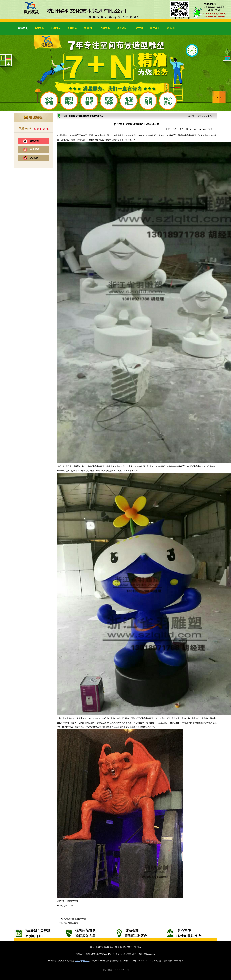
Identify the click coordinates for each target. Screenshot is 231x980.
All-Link (137, 947)
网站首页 (23, 28)
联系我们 (171, 28)
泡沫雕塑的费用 (71, 923)
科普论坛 (122, 28)
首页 (199, 116)
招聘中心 (105, 28)
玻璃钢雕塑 (74, 135)
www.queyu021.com (65, 905)
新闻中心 (39, 28)
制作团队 (72, 28)
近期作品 (56, 28)
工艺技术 (138, 28)
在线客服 (35, 141)
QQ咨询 (34, 158)
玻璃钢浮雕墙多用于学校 (75, 919)
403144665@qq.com (147, 954)
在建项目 (89, 28)
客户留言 (155, 28)
